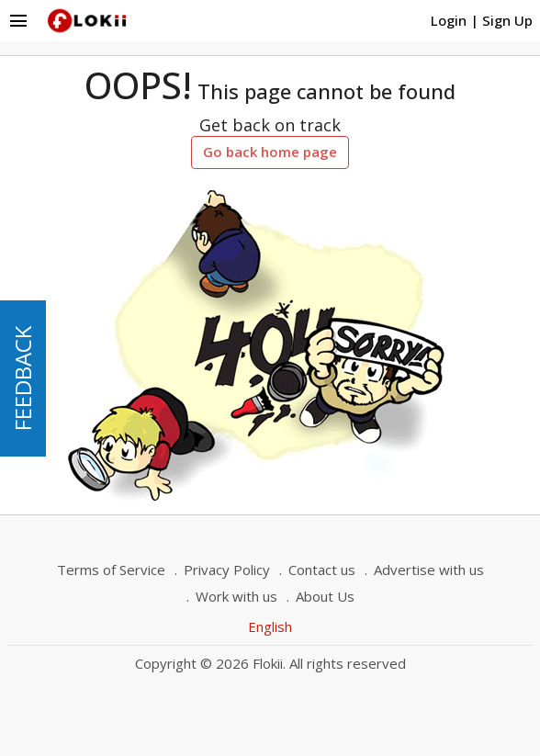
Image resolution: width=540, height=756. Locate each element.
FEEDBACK (22, 378)
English (270, 626)
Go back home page (270, 152)
